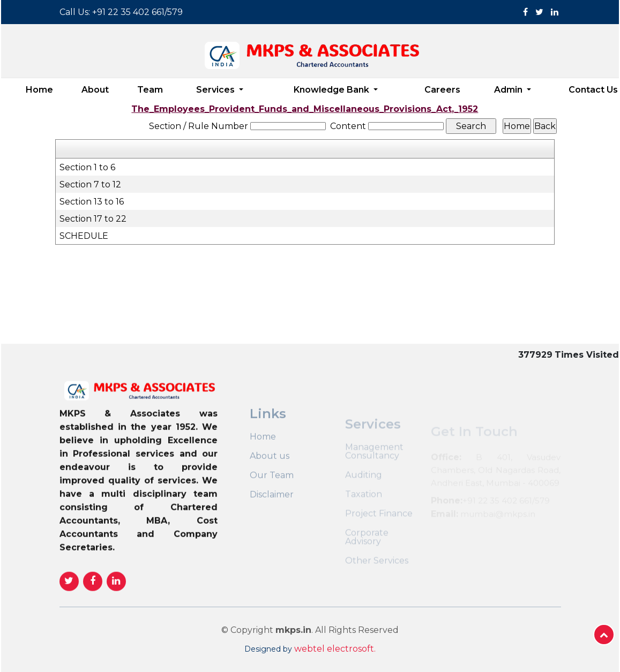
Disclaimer (272, 517)
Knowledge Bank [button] (333, 90)
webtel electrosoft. (335, 649)
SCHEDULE (84, 236)
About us (270, 478)
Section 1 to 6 (87, 167)
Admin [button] (509, 90)
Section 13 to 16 (92, 202)
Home (39, 90)
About (95, 90)
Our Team (272, 497)
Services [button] (216, 90)
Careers (442, 90)
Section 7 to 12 (90, 184)
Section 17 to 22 (93, 219)
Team (150, 90)
